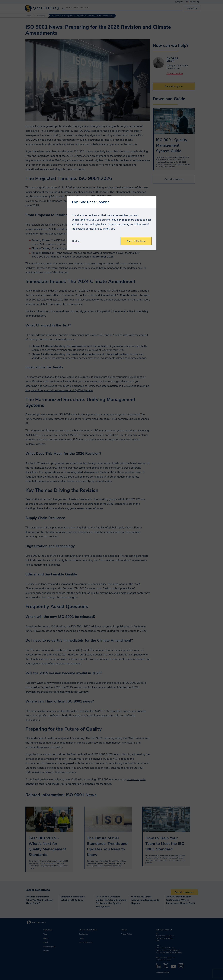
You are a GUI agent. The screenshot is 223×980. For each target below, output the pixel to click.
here (104, 224)
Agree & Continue (136, 241)
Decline (76, 241)
